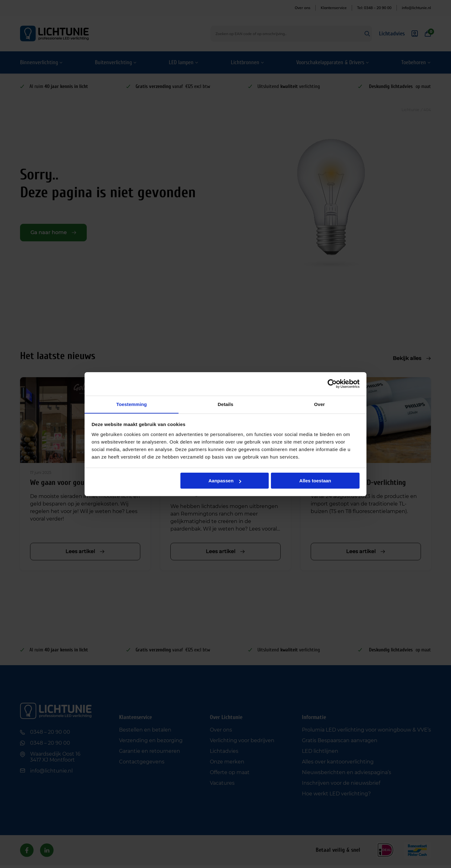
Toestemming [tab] (132, 404)
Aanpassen (225, 481)
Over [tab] (320, 404)
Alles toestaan (315, 481)
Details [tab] (225, 404)
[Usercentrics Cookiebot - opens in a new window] (332, 384)
